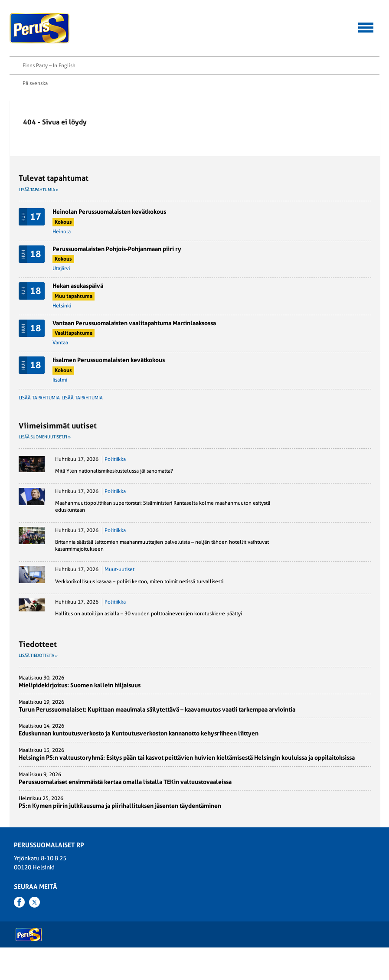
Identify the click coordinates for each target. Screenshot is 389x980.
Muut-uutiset (119, 591)
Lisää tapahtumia (44, 419)
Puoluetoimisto (153, 920)
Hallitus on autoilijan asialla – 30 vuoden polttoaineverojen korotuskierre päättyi (149, 635)
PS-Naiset (88, 880)
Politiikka (115, 480)
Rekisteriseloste (35, 929)
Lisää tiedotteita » (38, 677)
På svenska (35, 97)
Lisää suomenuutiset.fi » (45, 459)
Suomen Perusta (95, 890)
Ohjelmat (28, 900)
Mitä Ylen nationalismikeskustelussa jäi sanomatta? (114, 493)
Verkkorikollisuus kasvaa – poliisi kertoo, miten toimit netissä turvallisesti (139, 603)
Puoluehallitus (152, 910)
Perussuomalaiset (40, 28)
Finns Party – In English (49, 79)
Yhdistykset (150, 929)
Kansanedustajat (155, 880)
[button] (366, 26)
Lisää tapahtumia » (39, 204)
